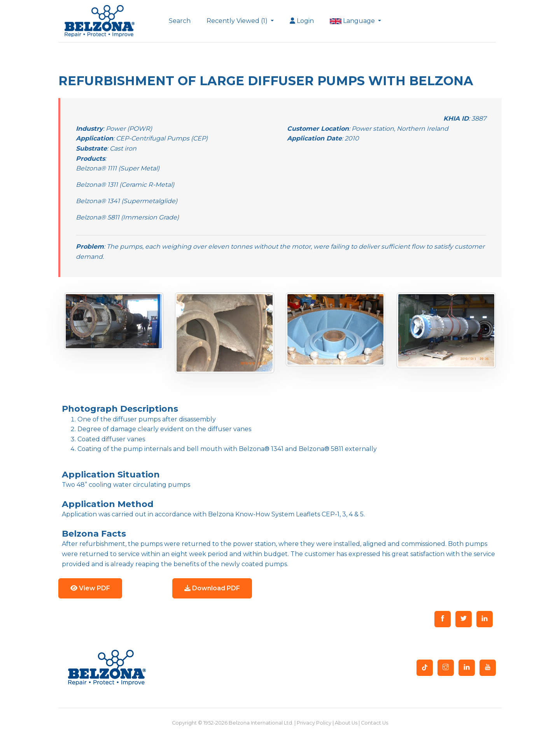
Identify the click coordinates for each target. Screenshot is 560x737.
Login (302, 21)
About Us (346, 723)
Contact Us (374, 723)
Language (353, 21)
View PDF (90, 588)
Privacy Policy (314, 723)
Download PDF (212, 588)
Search (180, 21)
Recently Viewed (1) (238, 21)
